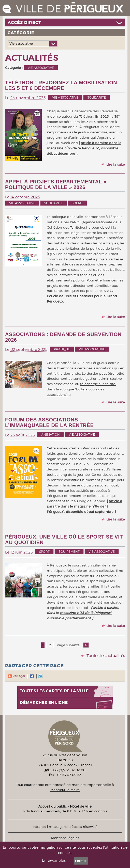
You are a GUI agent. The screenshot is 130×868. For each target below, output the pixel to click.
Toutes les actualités (106, 656)
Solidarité (97, 97)
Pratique (62, 349)
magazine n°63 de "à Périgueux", (86, 613)
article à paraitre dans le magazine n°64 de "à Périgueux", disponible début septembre (84, 506)
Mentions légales (65, 838)
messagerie (58, 827)
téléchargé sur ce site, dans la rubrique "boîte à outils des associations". (81, 389)
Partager (16, 676)
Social (77, 203)
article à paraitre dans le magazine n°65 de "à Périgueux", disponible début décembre (84, 148)
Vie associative (65, 97)
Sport (44, 552)
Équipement (69, 552)
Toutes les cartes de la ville (54, 691)
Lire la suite (116, 164)
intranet (39, 827)
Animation (50, 435)
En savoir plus (54, 860)
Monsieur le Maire (65, 790)
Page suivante (69, 645)
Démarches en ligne (44, 703)
